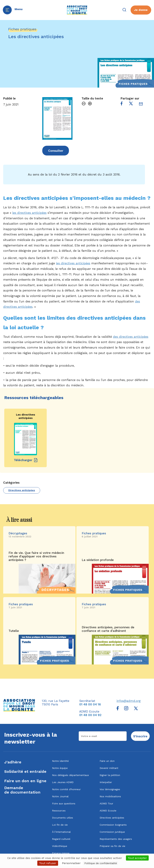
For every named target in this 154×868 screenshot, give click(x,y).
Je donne (141, 10)
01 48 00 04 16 (90, 704)
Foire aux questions (64, 803)
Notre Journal (60, 796)
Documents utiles (63, 818)
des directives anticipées (131, 337)
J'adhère (13, 762)
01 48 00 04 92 (90, 715)
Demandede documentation (22, 790)
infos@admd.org (129, 701)
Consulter (56, 151)
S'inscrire (140, 736)
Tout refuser (48, 863)
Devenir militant (109, 768)
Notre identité (60, 761)
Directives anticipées (22, 490)
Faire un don (107, 761)
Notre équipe (60, 768)
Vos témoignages (110, 789)
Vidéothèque (60, 846)
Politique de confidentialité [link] (101, 863)
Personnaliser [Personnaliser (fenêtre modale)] (71, 863)
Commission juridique (112, 832)
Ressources (59, 811)
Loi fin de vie (60, 825)
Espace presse (61, 853)
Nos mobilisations (110, 796)
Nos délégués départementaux (70, 775)
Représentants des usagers (116, 839)
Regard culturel (61, 839)
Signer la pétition (110, 775)
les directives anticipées (29, 213)
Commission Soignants (113, 825)
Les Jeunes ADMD (63, 782)
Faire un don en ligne (25, 781)
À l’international (61, 832)
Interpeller (106, 782)
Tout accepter (137, 858)
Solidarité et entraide (25, 771)
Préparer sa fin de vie (112, 846)
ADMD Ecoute (108, 811)
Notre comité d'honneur (66, 789)
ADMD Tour (106, 803)
